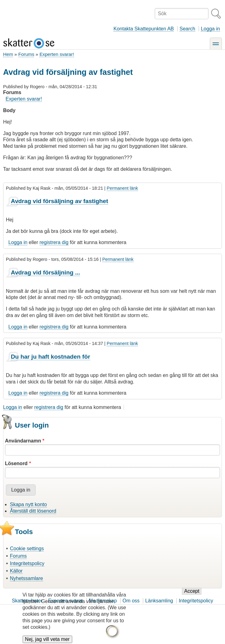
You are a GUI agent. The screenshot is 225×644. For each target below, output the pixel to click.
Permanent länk (122, 188)
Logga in (210, 29)
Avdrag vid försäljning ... (45, 272)
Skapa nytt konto (28, 504)
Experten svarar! (57, 54)
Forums (26, 54)
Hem (8, 54)
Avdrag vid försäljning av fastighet (60, 201)
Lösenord (16, 463)
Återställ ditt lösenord (33, 511)
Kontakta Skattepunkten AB (144, 29)
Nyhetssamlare (26, 578)
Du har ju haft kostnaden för (51, 357)
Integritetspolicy (27, 563)
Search (187, 29)
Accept (192, 596)
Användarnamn (23, 441)
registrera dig (54, 242)
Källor (16, 571)
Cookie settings (27, 549)
